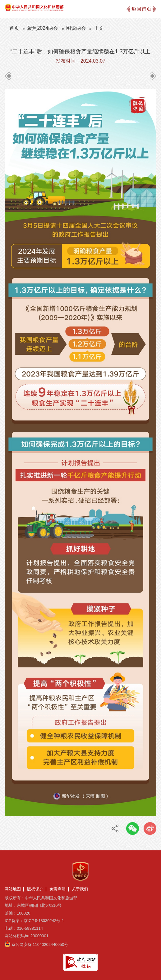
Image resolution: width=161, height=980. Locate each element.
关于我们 (80, 889)
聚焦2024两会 (43, 28)
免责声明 (57, 889)
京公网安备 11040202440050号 (40, 944)
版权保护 (35, 889)
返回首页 (141, 9)
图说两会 (76, 28)
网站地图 (13, 889)
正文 (99, 28)
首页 (14, 28)
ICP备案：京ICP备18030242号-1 (34, 921)
